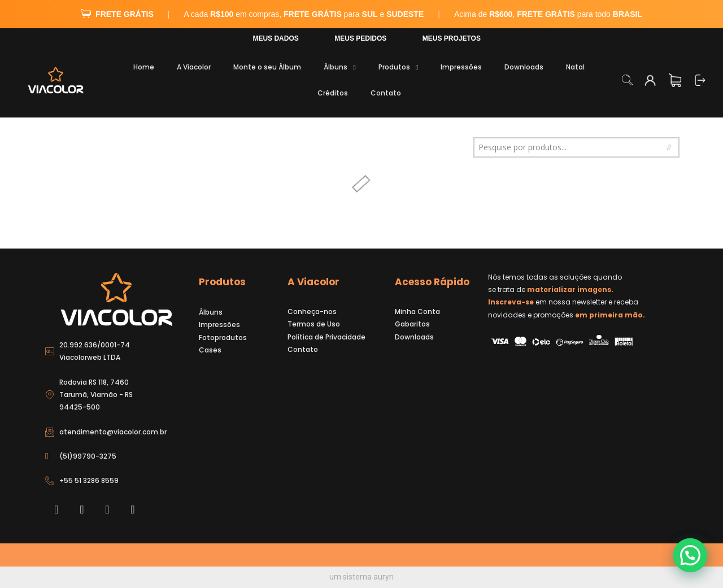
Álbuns (339, 67)
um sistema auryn (361, 577)
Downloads (524, 67)
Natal (575, 67)
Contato (386, 93)
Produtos (398, 67)
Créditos (333, 93)
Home (144, 67)
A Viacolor (194, 67)
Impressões (461, 67)
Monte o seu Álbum (267, 67)
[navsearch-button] (627, 81)
